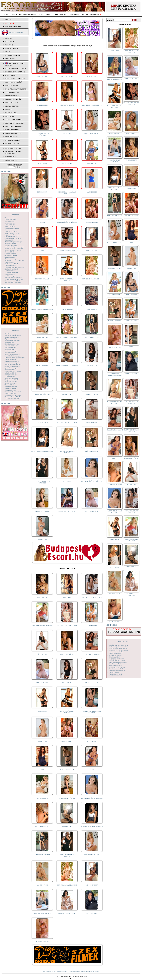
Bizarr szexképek (10, 230)
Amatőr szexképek (10, 219)
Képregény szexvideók (117, 659)
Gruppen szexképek (11, 255)
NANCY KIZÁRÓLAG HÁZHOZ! (67, 452)
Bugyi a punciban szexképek (13, 235)
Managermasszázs (13, 133)
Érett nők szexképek (11, 245)
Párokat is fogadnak (14, 123)
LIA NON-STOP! (42, 423)
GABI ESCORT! (42, 105)
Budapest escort (13, 143)
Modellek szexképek (11, 334)
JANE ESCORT (67, 826)
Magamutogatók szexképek (13, 277)
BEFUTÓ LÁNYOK (12, 48)
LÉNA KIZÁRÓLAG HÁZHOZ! (67, 222)
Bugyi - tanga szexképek (12, 233)
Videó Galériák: (124, 642)
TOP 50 (8, 52)
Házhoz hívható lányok (16, 68)
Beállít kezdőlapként (60, 971)
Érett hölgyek (12, 103)
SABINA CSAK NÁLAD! (42, 913)
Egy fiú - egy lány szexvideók (119, 645)
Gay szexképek (9, 252)
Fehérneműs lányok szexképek (14, 247)
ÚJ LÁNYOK (10, 41)
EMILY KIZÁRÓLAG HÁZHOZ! (67, 366)
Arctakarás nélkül (14, 120)
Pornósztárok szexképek (12, 354)
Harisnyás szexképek (11, 259)
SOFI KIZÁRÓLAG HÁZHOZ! (92, 279)
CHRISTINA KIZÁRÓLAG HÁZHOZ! (67, 193)
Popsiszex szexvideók (116, 669)
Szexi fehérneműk (13, 99)
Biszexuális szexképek (12, 228)
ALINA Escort (42, 164)
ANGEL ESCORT (92, 250)
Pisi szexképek (9, 349)
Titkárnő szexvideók (116, 674)
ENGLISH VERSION (16, 32)
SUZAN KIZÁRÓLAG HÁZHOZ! (42, 482)
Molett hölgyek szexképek (13, 335)
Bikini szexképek (10, 226)
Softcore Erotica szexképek (13, 364)
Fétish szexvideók (115, 654)
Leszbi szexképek (10, 276)
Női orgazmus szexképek (12, 341)
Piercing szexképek (11, 347)
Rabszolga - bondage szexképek (15, 358)
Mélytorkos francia (14, 126)
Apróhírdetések (45, 14)
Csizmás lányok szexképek (13, 238)
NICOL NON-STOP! (92, 511)
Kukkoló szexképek (11, 271)
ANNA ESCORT (42, 77)
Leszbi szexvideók (115, 664)
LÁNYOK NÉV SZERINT (14, 148)
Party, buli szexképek (11, 346)
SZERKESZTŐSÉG (12, 157)
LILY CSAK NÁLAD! (42, 279)
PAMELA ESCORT (92, 222)
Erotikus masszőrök (14, 82)
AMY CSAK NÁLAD (67, 105)
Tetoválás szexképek (11, 383)
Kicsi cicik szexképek (11, 269)
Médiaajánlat (95, 971)
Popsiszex (9, 109)
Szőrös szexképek (10, 376)
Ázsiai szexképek (10, 225)
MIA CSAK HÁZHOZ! (42, 394)
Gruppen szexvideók (116, 655)
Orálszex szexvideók (116, 665)
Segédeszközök (12, 96)
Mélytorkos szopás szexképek (14, 279)
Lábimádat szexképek (11, 272)
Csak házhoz (11, 75)
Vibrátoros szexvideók (116, 676)
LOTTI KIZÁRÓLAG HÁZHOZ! (92, 481)
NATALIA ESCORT (67, 77)
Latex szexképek (10, 274)
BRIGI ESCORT (92, 164)
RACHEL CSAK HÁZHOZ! (67, 913)
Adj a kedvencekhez (74, 971)
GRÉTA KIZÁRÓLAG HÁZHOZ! (67, 337)
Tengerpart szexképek (11, 380)
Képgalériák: (15, 215)
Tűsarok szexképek (11, 393)
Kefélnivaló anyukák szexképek (15, 267)
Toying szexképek (10, 390)
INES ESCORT (92, 309)
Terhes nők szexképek (11, 381)
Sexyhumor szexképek (12, 363)
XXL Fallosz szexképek (12, 399)
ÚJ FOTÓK (9, 45)
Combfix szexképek (11, 237)
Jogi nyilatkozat (48, 971)
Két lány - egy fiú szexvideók (119, 650)
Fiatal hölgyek (12, 106)
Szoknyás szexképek (11, 375)
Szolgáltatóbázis (59, 14)
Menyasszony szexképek (12, 281)
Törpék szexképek (10, 388)
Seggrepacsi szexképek (12, 361)
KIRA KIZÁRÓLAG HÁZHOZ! (67, 423)
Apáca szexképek (10, 223)
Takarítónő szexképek (11, 378)
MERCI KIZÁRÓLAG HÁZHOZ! (42, 309)
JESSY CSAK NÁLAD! (92, 133)
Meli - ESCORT (67, 394)
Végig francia (11, 113)
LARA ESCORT (92, 192)
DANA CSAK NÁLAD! (42, 511)
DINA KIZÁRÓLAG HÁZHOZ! (67, 511)
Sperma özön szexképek (12, 366)
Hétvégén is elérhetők (15, 79)
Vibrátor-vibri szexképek (12, 397)
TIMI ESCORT (92, 77)
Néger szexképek (10, 339)
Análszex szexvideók (116, 652)
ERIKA (42, 222)
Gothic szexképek (10, 254)
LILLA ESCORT (67, 597)
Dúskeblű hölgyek (14, 86)
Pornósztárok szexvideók (117, 671)
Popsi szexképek (10, 352)
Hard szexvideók (115, 657)
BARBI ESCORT (42, 337)
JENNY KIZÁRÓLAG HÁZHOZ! (42, 451)
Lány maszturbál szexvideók (118, 662)
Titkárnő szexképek (11, 387)
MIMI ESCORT (42, 192)
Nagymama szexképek (12, 337)
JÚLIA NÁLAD (92, 366)
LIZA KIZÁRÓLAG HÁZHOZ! (92, 105)
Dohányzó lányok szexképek (13, 242)
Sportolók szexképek (11, 368)
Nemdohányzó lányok (15, 72)
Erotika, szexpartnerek (91, 14)
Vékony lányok (12, 92)
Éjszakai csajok (12, 130)
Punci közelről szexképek (12, 356)
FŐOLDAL (9, 20)
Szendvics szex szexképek (13, 371)
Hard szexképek (10, 257)
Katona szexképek (10, 266)
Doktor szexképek (10, 243)
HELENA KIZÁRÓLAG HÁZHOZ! (42, 134)
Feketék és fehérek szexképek (14, 248)
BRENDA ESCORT (92, 423)
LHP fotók (10, 116)
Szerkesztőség (86, 971)
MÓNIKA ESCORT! (92, 451)
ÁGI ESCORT (67, 133)
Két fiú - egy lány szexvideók (119, 647)
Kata (42, 250)
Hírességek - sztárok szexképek (14, 260)
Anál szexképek (9, 221)
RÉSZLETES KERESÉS (13, 27)
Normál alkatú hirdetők (16, 89)
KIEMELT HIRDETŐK (13, 55)
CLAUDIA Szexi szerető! (67, 250)
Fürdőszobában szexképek (13, 250)
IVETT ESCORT (67, 481)
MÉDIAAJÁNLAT (11, 160)
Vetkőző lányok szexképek (13, 395)
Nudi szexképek (10, 342)
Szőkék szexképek (10, 373)
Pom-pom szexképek (11, 351)
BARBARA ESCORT (92, 394)
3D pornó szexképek (11, 218)
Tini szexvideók (114, 672)
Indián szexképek (10, 262)
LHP (6, 14)
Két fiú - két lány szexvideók (118, 648)
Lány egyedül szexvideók (117, 660)
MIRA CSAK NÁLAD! (92, 337)
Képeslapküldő (74, 14)
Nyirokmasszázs (12, 140)
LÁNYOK (9, 38)
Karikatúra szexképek (11, 264)
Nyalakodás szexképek (12, 344)
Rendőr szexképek (10, 359)
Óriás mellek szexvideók (117, 667)
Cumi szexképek (10, 240)
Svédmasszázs (11, 137)
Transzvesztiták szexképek (13, 392)
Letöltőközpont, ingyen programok (24, 14)
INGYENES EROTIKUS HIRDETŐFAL (13, 152)
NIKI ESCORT (42, 540)
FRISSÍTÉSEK (10, 59)
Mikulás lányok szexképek (13, 283)
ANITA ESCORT (67, 164)
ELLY (131, 347)
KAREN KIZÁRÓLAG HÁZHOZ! (67, 280)
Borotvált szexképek (11, 231)
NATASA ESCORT (67, 309)
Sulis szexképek (10, 370)
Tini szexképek (9, 385)
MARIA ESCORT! (42, 366)
